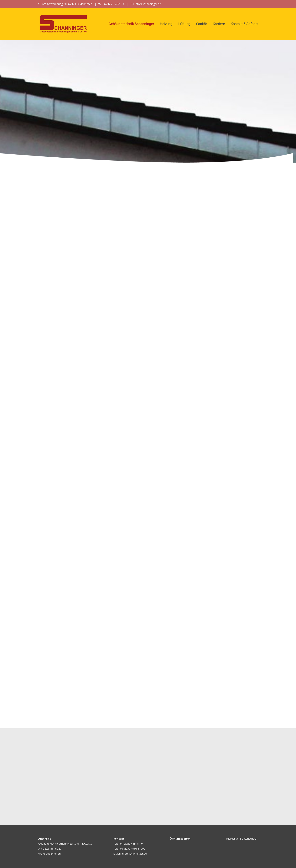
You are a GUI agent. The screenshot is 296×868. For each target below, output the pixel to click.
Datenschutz (249, 839)
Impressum (233, 839)
